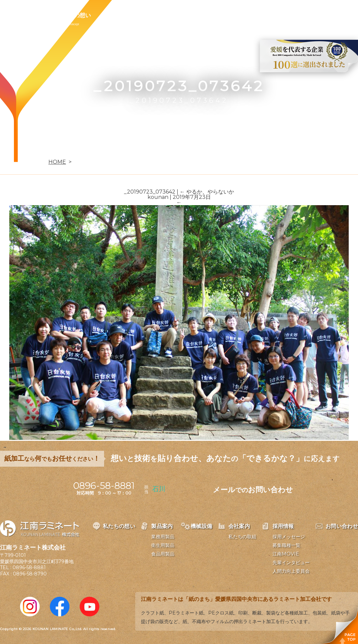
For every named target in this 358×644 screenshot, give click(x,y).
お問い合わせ (277, 15)
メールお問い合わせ (253, 490)
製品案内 (118, 15)
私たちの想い (74, 15)
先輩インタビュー (291, 562)
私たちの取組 (242, 537)
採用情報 (233, 15)
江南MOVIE (286, 554)
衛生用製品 (163, 545)
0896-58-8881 (29, 567)
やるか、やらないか (207, 192)
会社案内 (195, 15)
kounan (158, 197)
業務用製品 (163, 537)
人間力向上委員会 (291, 571)
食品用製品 (163, 554)
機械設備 (156, 15)
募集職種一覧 (286, 545)
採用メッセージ (289, 537)
